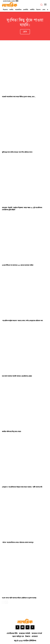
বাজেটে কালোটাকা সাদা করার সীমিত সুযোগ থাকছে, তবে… (19, 97)
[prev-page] (3, 602)
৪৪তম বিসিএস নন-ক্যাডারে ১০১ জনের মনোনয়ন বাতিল (18, 265)
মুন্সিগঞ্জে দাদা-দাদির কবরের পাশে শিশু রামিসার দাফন (17, 152)
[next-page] (6, 602)
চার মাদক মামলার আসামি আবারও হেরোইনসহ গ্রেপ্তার (17, 376)
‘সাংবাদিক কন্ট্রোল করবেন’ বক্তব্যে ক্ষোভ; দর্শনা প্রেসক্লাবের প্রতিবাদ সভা (22, 321)
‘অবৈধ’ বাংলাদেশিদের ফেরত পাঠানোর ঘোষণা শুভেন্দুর (18, 542)
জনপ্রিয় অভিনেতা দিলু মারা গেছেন (11, 432)
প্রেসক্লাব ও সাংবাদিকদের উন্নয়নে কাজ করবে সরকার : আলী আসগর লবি (22, 487)
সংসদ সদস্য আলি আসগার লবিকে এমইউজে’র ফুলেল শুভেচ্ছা (19, 598)
